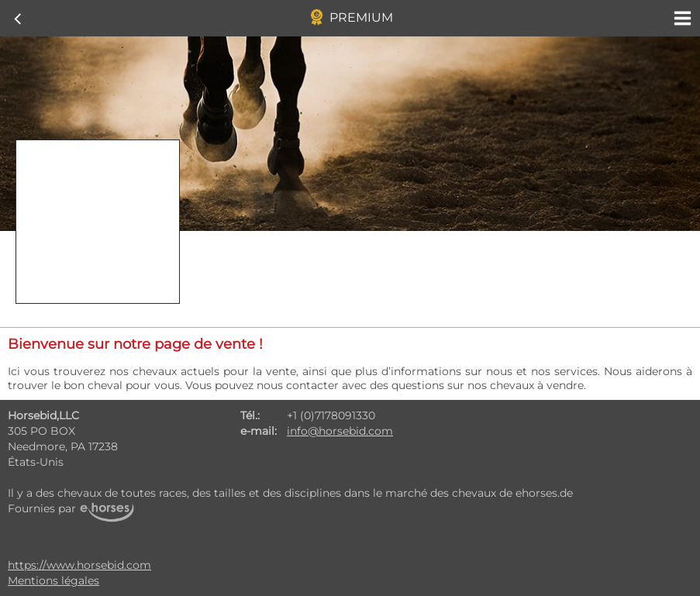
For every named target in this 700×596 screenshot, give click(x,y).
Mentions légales (53, 580)
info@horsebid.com (340, 431)
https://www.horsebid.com (79, 565)
